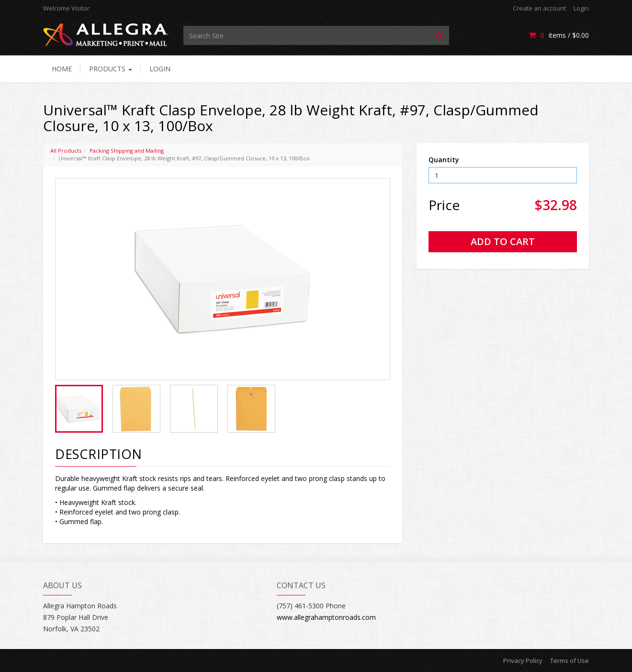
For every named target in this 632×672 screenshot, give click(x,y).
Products (111, 69)
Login (581, 8)
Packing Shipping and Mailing (127, 151)
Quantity (444, 160)
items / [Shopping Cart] (559, 35)
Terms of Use (570, 661)
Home (62, 69)
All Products (66, 151)
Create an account (539, 8)
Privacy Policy (523, 661)
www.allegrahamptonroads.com (326, 617)
